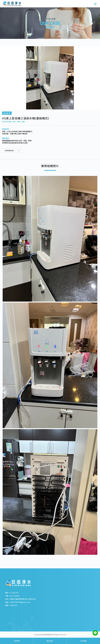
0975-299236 (15, 596)
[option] (50, 23)
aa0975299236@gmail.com (20, 602)
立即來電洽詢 (12, 151)
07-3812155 (14, 593)
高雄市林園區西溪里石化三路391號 (23, 599)
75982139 (13, 605)
